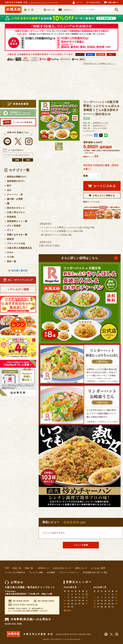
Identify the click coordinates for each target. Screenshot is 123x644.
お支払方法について (62, 568)
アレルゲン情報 (36, 572)
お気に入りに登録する (102, 196)
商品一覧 (49, 10)
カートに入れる (102, 186)
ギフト (10, 230)
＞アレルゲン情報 (18, 289)
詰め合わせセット (16, 208)
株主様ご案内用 (18, 271)
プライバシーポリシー (69, 572)
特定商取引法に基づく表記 (95, 572)
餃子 (9, 186)
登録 (28, 160)
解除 (17, 160)
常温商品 (12, 217)
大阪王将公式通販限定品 (19, 248)
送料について (81, 568)
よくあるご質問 (98, 568)
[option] (59, 120)
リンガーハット (89, 131)
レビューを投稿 (81, 545)
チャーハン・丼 (15, 195)
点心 (9, 190)
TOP (7, 568)
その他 (10, 257)
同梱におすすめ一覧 (17, 235)
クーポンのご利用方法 (15, 572)
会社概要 (51, 572)
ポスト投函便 (14, 226)
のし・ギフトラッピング (18, 280)
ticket (10, 252)
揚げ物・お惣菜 (15, 199)
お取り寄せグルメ (16, 212)
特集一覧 (29, 568)
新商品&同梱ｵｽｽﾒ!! (17, 177)
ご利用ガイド (66, 10)
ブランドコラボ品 (16, 244)
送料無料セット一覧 (17, 221)
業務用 (10, 239)
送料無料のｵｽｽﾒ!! (16, 181)
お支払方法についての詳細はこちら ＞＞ (99, 63)
